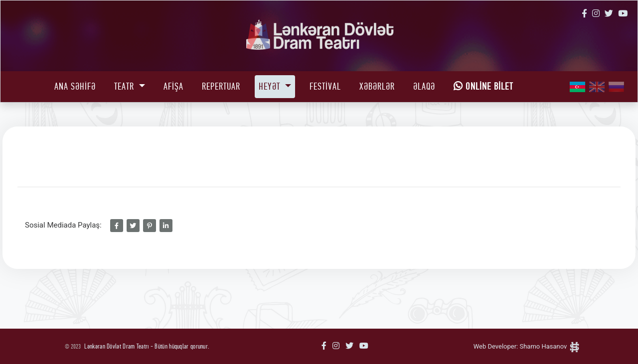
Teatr (125, 86)
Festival (325, 86)
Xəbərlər (377, 86)
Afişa (173, 86)
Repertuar (221, 86)
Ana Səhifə (75, 86)
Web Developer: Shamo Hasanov (527, 346)
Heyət (271, 86)
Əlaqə (424, 86)
